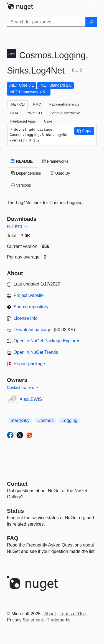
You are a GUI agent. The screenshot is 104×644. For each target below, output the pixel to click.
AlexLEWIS (31, 399)
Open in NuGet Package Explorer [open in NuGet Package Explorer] (46, 341)
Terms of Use (73, 614)
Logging (69, 420)
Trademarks (59, 620)
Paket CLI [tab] (34, 113)
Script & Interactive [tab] (65, 113)
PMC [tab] (37, 104)
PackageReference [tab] (64, 104)
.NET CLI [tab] (17, 104)
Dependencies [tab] (26, 173)
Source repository (31, 307)
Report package (29, 364)
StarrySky (20, 420)
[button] (84, 131)
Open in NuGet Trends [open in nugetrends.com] (36, 352)
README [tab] (22, 161)
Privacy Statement (25, 620)
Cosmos (46, 420)
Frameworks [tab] (55, 161)
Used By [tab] (60, 173)
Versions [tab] (21, 185)
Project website (29, 295)
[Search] (91, 22)
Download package (32, 330)
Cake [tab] (48, 121)
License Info (26, 318)
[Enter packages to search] (46, 22)
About (50, 614)
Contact (17, 484)
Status (15, 511)
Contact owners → (23, 387)
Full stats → (17, 226)
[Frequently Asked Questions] (13, 538)
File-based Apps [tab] (23, 121)
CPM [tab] (14, 113)
